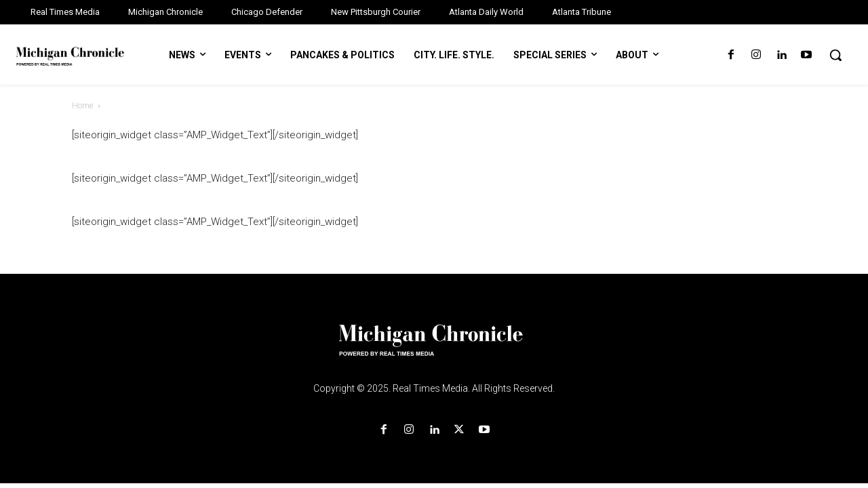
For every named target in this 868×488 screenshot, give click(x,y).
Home (82, 106)
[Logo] (434, 348)
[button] (835, 55)
